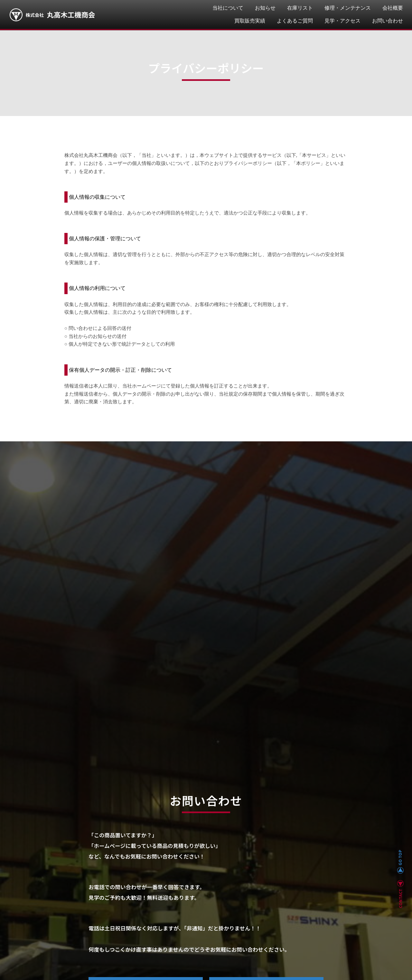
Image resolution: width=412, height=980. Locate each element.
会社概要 (393, 8)
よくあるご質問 (295, 21)
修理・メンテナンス (348, 8)
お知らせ (265, 8)
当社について (228, 8)
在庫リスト (300, 8)
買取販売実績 (250, 21)
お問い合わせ (388, 21)
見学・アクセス (342, 21)
